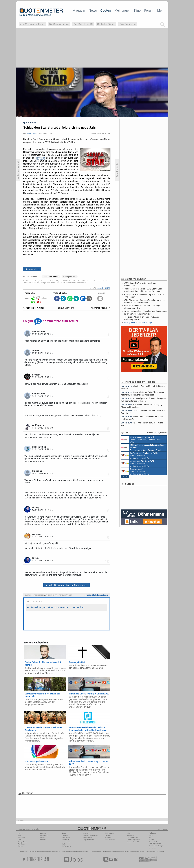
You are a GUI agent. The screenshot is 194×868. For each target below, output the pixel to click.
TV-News (65, 835)
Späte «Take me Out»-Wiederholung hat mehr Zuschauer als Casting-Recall (143, 393)
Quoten (106, 10)
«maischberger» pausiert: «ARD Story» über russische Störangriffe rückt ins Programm (143, 290)
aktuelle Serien (121, 852)
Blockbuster (101, 852)
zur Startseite (66, 308)
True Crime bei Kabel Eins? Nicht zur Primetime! (143, 412)
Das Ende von (128, 24)
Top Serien (159, 852)
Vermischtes (66, 838)
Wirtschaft (65, 840)
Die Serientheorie (59, 24)
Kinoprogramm (133, 852)
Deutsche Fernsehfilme (147, 852)
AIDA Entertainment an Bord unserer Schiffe (139, 455)
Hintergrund (44, 835)
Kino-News (131, 835)
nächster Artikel (100, 308)
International (66, 842)
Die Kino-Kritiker (132, 838)
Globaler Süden (106, 24)
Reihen (42, 838)
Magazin (79, 10)
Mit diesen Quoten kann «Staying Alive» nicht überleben (142, 406)
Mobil (20, 840)
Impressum (153, 848)
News (93, 10)
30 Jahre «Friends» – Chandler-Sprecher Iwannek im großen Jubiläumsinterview (145, 312)
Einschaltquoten (83, 852)
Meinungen (122, 10)
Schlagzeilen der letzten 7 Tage (138, 322)
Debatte (108, 835)
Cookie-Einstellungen (156, 846)
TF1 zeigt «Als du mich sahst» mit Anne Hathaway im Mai (141, 318)
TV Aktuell (33, 852)
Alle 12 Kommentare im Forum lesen (66, 585)
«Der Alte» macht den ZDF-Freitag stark (142, 424)
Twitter (20, 846)
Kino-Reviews (110, 840)
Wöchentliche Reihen (91, 835)
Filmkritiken (54, 852)
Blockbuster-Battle (133, 842)
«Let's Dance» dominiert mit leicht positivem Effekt (142, 418)
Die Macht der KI (83, 24)
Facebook (21, 844)
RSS (19, 835)
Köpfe (64, 844)
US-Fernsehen (66, 846)
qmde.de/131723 (103, 288)
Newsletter (21, 838)
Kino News (25, 852)
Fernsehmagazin (43, 852)
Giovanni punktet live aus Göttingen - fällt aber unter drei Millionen (143, 400)
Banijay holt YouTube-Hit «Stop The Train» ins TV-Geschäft (144, 296)
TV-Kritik (108, 838)
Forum (149, 10)
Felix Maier (32, 134)
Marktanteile (88, 838)
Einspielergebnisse (134, 840)
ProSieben (40, 158)
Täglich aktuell (89, 840)
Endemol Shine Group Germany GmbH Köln (141, 439)
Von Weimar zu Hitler (32, 24)
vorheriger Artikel (33, 308)
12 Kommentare (45, 134)
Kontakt (151, 840)
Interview (43, 840)
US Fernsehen (64, 852)
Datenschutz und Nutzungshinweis (155, 843)
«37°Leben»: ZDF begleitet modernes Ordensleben (140, 284)
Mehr (161, 10)
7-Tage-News (22, 842)
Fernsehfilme (111, 852)
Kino (137, 10)
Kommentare (32, 269)
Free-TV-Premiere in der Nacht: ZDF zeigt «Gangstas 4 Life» (142, 307)
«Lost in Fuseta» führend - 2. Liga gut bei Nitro (143, 387)
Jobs (151, 838)
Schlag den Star (70, 277)
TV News (73, 852)
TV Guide (93, 852)
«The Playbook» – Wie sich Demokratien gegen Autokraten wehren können (145, 301)
